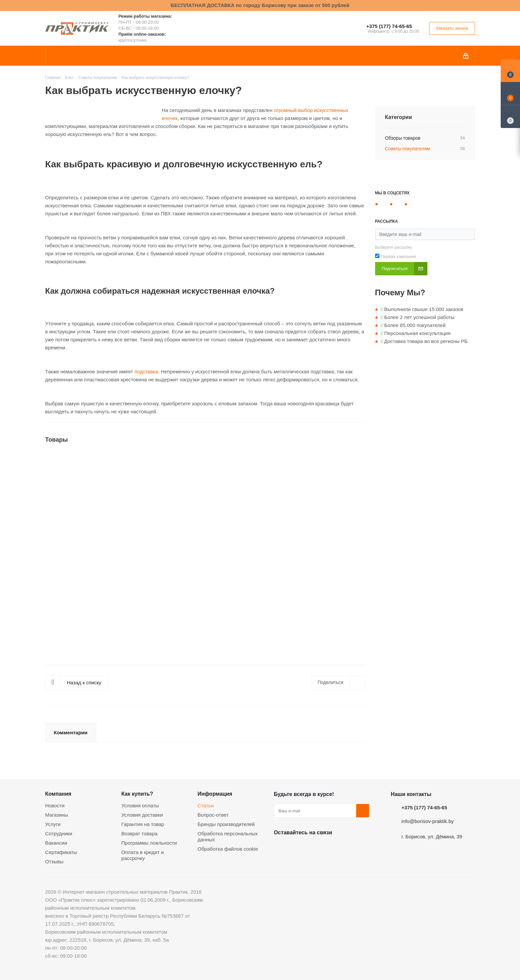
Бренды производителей (226, 824)
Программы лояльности (149, 843)
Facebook (297, 848)
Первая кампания (398, 256)
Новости (55, 805)
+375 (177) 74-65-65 (389, 26)
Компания (58, 794)
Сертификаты (61, 852)
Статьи (206, 805)
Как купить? (137, 794)
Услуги (53, 824)
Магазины (57, 815)
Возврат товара (139, 833)
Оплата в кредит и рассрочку (142, 855)
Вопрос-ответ (213, 815)
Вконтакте (280, 848)
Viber (347, 848)
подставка (146, 371)
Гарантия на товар (143, 824)
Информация (215, 794)
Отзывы (54, 861)
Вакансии (56, 843)
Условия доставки (142, 815)
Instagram (314, 848)
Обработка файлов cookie (228, 849)
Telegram (330, 848)
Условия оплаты (140, 805)
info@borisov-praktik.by (428, 821)
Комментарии (71, 732)
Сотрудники (59, 833)
